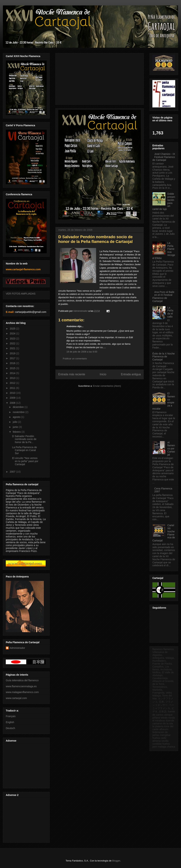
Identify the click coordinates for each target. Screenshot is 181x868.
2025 (13, 329)
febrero (17, 432)
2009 (13, 398)
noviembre (19, 412)
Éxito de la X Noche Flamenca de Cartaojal (164, 357)
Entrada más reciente (72, 374)
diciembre (19, 407)
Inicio (103, 374)
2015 (13, 368)
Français (11, 716)
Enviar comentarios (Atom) (107, 386)
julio (15, 422)
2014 (13, 373)
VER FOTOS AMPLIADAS (21, 294)
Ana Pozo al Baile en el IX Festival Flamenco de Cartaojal (163, 297)
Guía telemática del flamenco (22, 680)
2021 (13, 348)
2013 (13, 378)
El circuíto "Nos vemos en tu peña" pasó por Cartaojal (25, 461)
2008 (13, 403)
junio (16, 427)
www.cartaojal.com (16, 698)
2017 (13, 358)
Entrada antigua (131, 374)
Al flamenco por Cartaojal (171, 449)
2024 (13, 333)
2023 (13, 339)
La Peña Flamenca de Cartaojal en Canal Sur (25, 450)
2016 (13, 363)
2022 (13, 343)
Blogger (116, 861)
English (10, 722)
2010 (13, 393)
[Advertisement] (26, 765)
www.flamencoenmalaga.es (21, 686)
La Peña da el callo (170, 312)
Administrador (17, 648)
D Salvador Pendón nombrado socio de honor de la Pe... (24, 439)
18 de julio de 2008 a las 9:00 (82, 352)
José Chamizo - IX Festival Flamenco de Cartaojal (164, 157)
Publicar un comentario (75, 359)
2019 (13, 353)
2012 (13, 383)
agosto (17, 417)
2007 (13, 472)
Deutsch (10, 728)
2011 (13, 388)
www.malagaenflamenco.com (22, 692)
